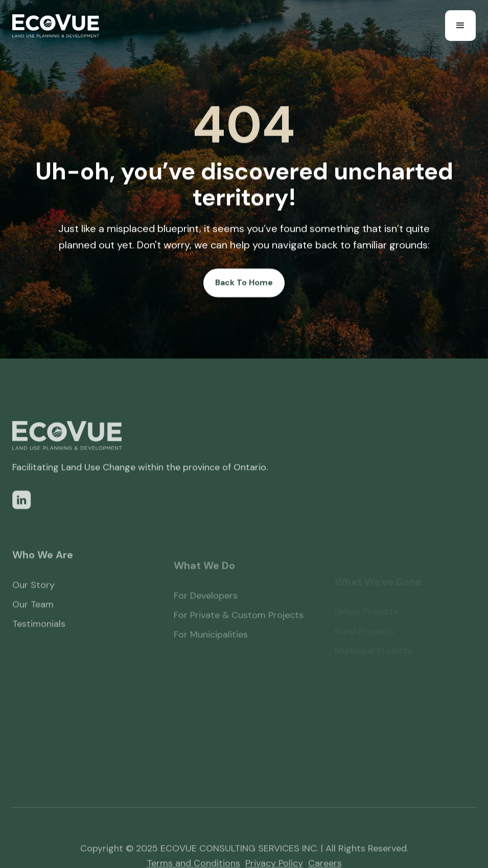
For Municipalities (211, 648)
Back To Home (244, 283)
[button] (460, 26)
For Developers (206, 609)
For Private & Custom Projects (239, 628)
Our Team (33, 615)
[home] (56, 26)
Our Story (33, 595)
